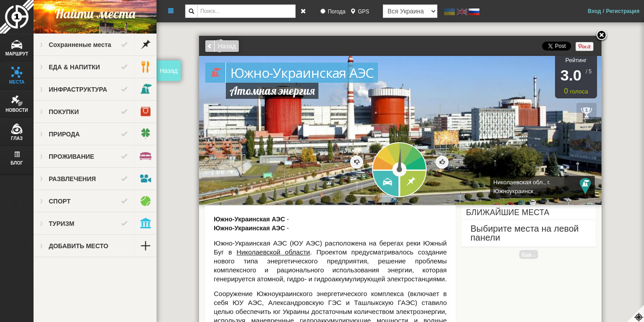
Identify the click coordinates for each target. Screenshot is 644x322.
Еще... (529, 254)
